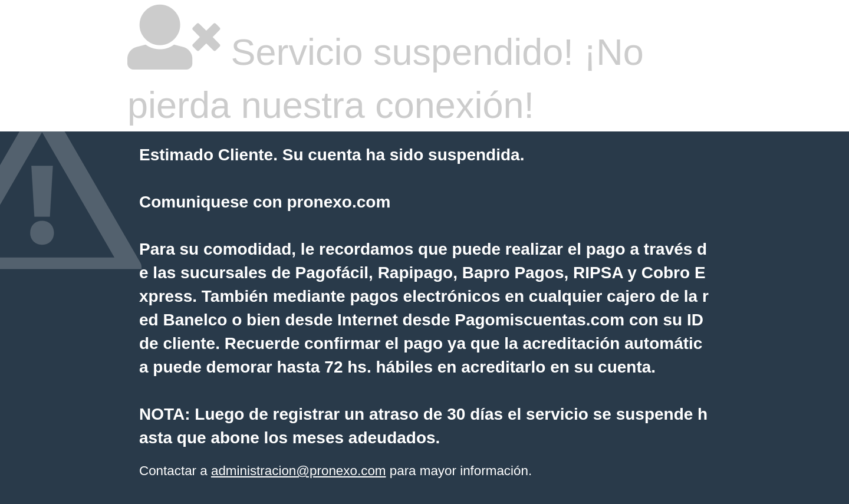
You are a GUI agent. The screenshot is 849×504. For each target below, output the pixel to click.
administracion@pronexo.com (299, 471)
